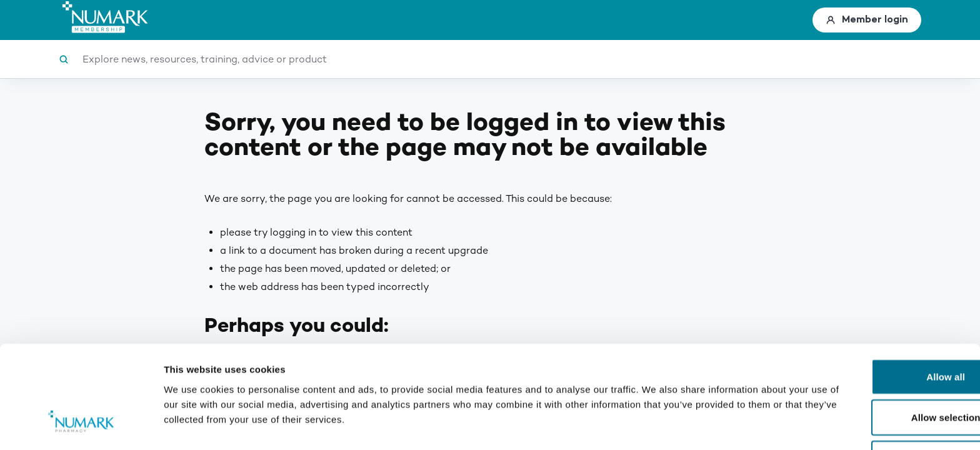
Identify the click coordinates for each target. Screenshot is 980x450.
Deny (875, 378)
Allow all (876, 296)
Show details (656, 425)
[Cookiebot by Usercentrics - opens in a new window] (81, 426)
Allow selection (876, 337)
